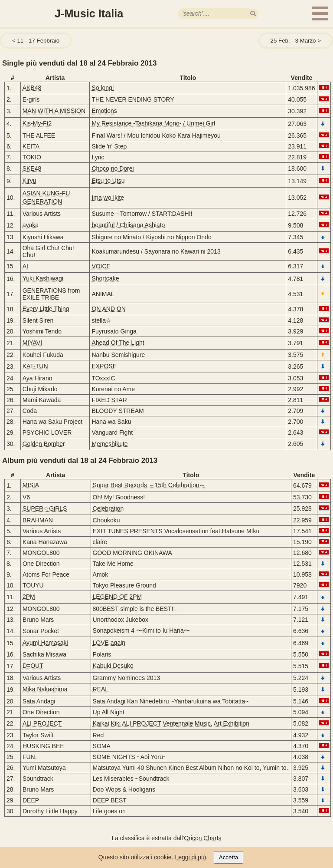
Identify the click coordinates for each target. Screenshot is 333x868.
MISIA (31, 485)
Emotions (104, 111)
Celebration (108, 508)
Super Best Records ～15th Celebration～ (149, 485)
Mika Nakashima (45, 689)
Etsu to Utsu (108, 181)
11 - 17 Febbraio (38, 41)
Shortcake (105, 278)
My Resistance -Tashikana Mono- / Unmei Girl (153, 123)
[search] (253, 14)
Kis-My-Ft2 (37, 123)
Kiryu (29, 181)
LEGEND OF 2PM (118, 597)
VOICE (101, 266)
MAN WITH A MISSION (54, 111)
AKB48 (32, 88)
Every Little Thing (46, 309)
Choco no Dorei (113, 168)
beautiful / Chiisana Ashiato (128, 225)
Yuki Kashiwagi (43, 278)
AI (25, 266)
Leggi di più (190, 857)
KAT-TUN (35, 366)
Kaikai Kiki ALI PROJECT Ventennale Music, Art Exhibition (171, 723)
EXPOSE (104, 366)
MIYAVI (32, 343)
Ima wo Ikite (108, 198)
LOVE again (109, 643)
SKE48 (32, 168)
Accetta (229, 857)
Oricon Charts (202, 838)
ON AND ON (109, 309)
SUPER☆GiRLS (45, 508)
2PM (29, 597)
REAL (101, 689)
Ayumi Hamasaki (45, 643)
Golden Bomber (44, 444)
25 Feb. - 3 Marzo (293, 41)
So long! (103, 88)
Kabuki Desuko (113, 666)
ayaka (31, 225)
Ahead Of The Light (118, 343)
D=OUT (33, 666)
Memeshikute (109, 444)
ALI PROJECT (42, 723)
